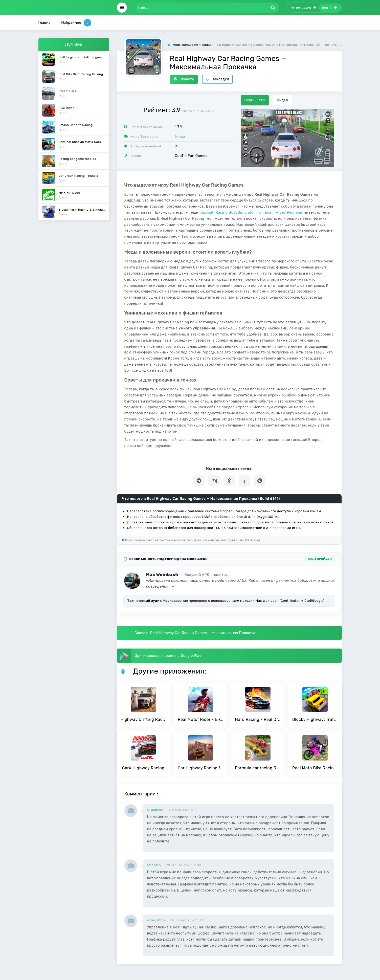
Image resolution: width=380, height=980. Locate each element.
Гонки (180, 137)
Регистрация (303, 8)
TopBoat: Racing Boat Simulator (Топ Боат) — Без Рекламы (251, 213)
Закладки (218, 79)
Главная (46, 23)
